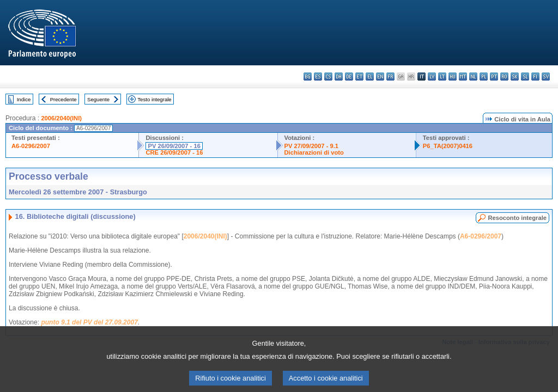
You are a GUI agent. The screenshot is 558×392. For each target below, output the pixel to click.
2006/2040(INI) (61, 118)
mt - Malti (463, 76)
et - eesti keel (359, 76)
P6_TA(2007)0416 (448, 146)
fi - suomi (535, 76)
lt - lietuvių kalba (442, 76)
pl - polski (484, 76)
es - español (318, 76)
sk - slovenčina (515, 76)
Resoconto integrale (517, 218)
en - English (380, 76)
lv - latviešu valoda (432, 76)
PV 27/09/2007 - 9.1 (312, 146)
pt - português (494, 76)
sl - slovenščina (525, 76)
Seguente (98, 99)
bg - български (308, 76)
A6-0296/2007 (31, 146)
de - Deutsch (349, 76)
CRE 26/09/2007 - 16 (174, 152)
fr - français (390, 76)
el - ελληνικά (370, 76)
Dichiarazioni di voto (314, 152)
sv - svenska (546, 76)
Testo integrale (154, 99)
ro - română (504, 76)
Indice (24, 99)
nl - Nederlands (473, 76)
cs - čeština (328, 76)
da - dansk (339, 76)
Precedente (63, 99)
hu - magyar (453, 76)
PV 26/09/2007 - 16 (174, 146)
